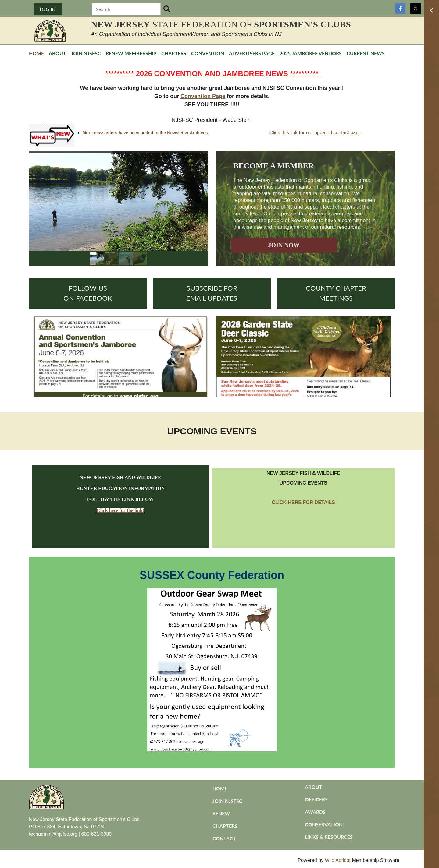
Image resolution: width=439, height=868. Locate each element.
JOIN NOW (284, 245)
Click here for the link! (120, 510)
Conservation (324, 824)
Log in (48, 9)
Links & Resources (329, 837)
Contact (224, 838)
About (314, 787)
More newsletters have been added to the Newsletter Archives (145, 133)
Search (167, 9)
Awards (315, 812)
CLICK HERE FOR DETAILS (303, 502)
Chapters (225, 826)
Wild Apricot (337, 860)
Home (220, 788)
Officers (316, 799)
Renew (221, 813)
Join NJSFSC (227, 801)
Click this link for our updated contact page (316, 133)
